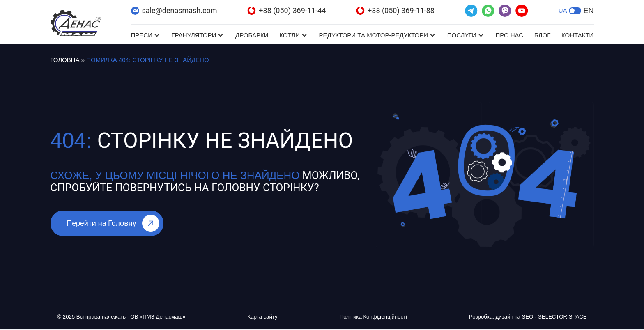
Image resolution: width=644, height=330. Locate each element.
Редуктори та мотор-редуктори (374, 35)
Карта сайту (266, 317)
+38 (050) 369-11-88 (395, 10)
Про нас (509, 35)
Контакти (577, 35)
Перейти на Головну (113, 223)
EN (588, 11)
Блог (542, 35)
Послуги (462, 35)
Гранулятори (194, 35)
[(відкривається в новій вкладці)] (471, 11)
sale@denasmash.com (174, 10)
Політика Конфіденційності (368, 317)
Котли (290, 35)
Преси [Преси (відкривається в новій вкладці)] (142, 35)
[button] (575, 11)
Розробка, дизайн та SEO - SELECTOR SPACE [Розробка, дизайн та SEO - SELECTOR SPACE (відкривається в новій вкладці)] (520, 317)
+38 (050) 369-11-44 (286, 10)
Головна (65, 60)
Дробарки (252, 35)
